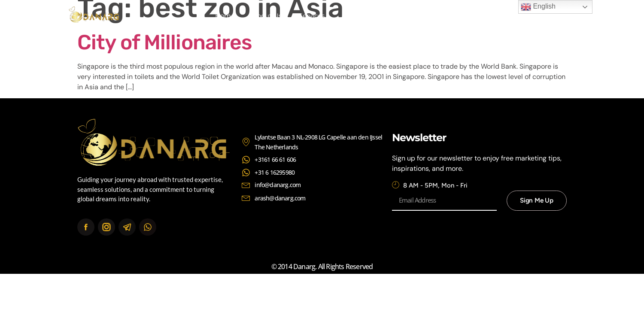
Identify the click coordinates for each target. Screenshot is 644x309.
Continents (359, 16)
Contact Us (412, 16)
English (538, 7)
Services (312, 16)
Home (225, 16)
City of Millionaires (165, 42)
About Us (267, 16)
